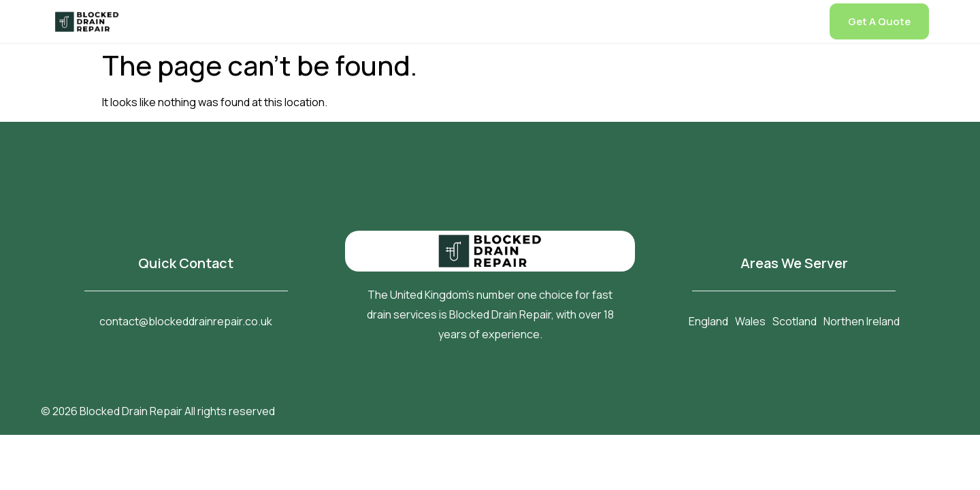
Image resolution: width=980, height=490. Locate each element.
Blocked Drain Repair (131, 411)
